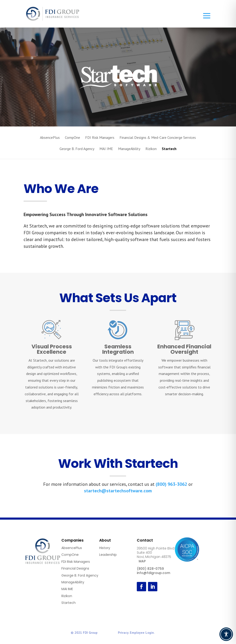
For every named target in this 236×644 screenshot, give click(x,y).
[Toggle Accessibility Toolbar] (226, 634)
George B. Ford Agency (77, 149)
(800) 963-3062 (171, 484)
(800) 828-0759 (150, 569)
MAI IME (106, 149)
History (105, 548)
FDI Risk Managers (100, 138)
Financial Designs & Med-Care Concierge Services (158, 138)
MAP (142, 561)
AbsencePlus (50, 138)
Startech (169, 149)
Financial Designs (75, 568)
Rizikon (151, 149)
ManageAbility (129, 149)
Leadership (108, 555)
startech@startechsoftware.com (118, 491)
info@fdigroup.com (153, 573)
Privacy (123, 633)
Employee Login (142, 633)
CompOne (72, 138)
